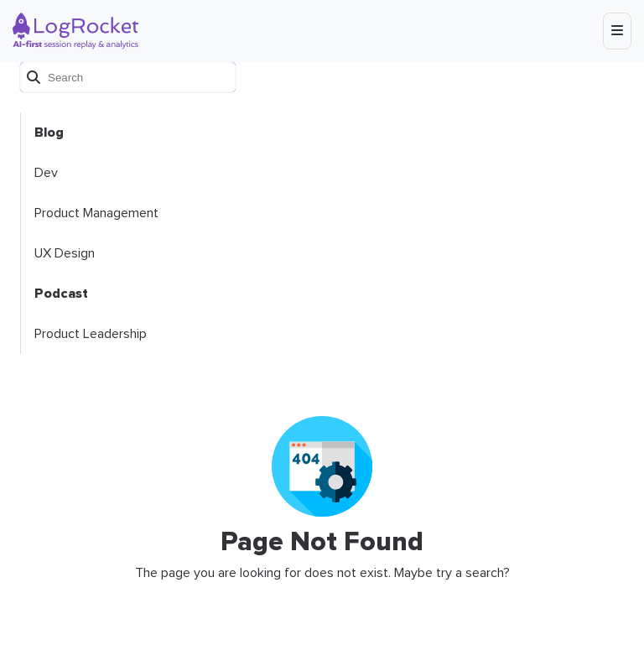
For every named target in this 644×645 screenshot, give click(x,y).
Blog (49, 133)
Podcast (61, 294)
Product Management (96, 213)
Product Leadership (91, 334)
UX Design (65, 253)
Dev (46, 173)
